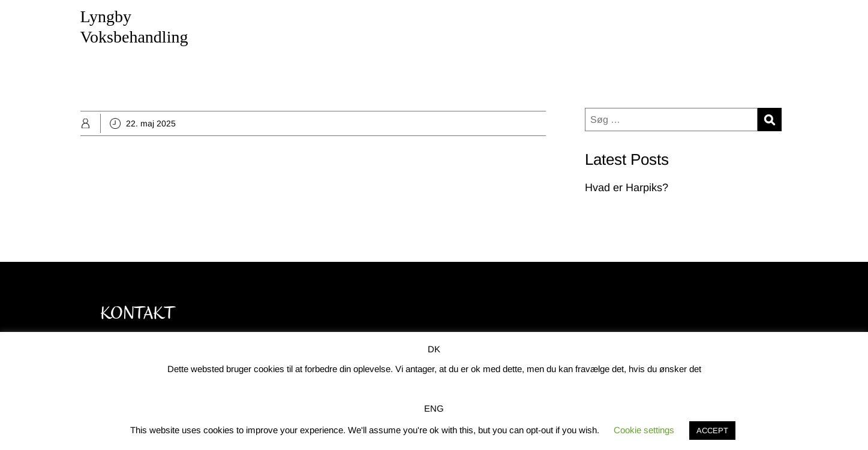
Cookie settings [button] (644, 430)
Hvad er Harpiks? (627, 188)
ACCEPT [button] (712, 431)
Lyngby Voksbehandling (134, 27)
